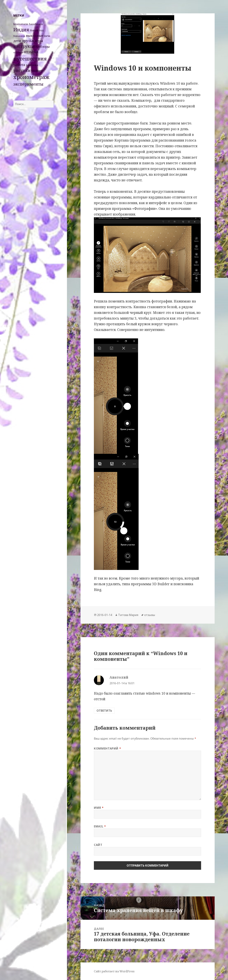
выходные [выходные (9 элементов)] (35, 35)
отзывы (150, 615)
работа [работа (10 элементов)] (19, 65)
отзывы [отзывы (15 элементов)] (31, 52)
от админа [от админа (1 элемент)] (18, 52)
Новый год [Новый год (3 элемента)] (37, 30)
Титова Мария (128, 615)
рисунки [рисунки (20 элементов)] (22, 70)
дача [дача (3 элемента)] (47, 36)
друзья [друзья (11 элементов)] (28, 41)
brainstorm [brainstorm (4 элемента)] (21, 24)
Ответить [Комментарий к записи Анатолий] (104, 711)
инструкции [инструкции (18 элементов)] (26, 46)
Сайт (98, 845)
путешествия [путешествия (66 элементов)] (30, 59)
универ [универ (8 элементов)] (37, 71)
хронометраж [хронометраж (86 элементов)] (31, 77)
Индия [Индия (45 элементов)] (21, 30)
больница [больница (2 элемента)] (19, 36)
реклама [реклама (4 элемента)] (32, 65)
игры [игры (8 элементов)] (39, 41)
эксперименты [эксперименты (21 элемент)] (28, 84)
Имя (99, 808)
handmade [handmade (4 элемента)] (36, 24)
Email (100, 826)
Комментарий (107, 748)
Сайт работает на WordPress (114, 971)
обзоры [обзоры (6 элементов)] (44, 47)
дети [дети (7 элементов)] (17, 41)
